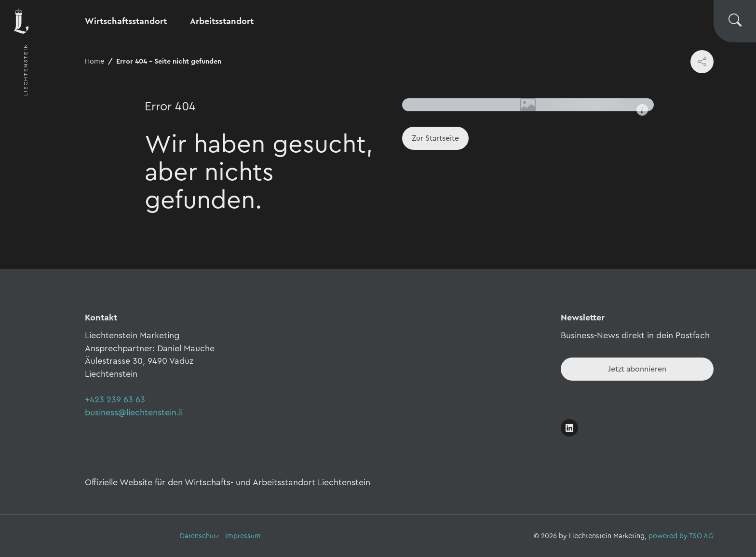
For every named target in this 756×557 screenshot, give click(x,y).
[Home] (435, 138)
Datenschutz (200, 536)
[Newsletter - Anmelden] (637, 369)
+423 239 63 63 (115, 399)
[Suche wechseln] (735, 21)
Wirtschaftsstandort (126, 21)
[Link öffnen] (569, 428)
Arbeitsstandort (222, 21)
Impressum (243, 536)
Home (94, 61)
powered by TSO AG (681, 536)
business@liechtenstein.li (134, 412)
